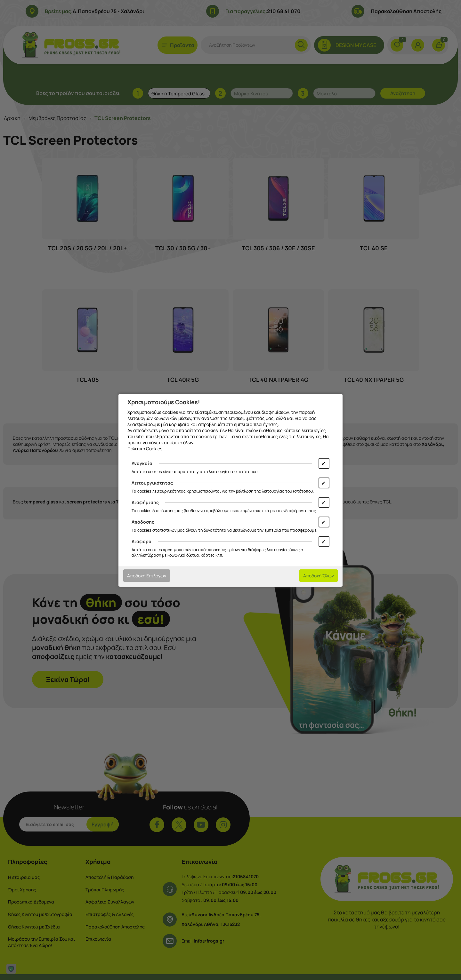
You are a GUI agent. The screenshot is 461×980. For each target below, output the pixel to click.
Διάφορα (142, 541)
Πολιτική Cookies (145, 449)
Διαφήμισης (145, 502)
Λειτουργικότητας (152, 483)
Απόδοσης (143, 522)
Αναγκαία (142, 463)
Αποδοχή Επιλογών (147, 576)
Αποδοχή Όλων (319, 576)
